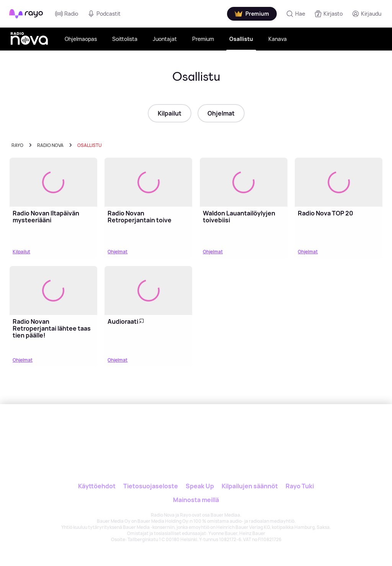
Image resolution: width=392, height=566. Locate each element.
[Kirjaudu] (367, 14)
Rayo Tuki (300, 486)
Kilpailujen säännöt (250, 486)
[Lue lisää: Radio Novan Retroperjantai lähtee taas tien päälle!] (53, 291)
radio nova (50, 145)
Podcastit (104, 14)
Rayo (17, 145)
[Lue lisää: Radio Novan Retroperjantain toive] (148, 182)
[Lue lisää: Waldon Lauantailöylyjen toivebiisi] (244, 182)
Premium (203, 39)
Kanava (278, 39)
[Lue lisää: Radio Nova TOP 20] (339, 182)
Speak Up (200, 486)
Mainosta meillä (196, 500)
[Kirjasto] (328, 14)
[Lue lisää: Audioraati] (148, 291)
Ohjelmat (221, 113)
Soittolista (125, 39)
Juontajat (165, 39)
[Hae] (296, 14)
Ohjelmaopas (81, 39)
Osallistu (241, 39)
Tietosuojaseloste (151, 486)
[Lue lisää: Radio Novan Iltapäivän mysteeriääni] (53, 182)
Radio (67, 14)
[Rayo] (166, 430)
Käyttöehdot (97, 486)
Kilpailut (170, 113)
